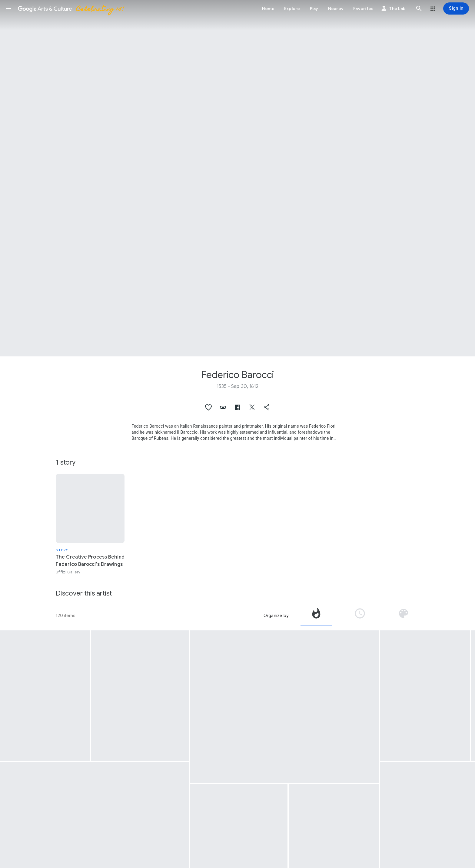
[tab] (316, 616)
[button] (8, 8)
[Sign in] (456, 8)
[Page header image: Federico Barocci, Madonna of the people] (237, 178)
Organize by (276, 616)
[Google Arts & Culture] (71, 8)
